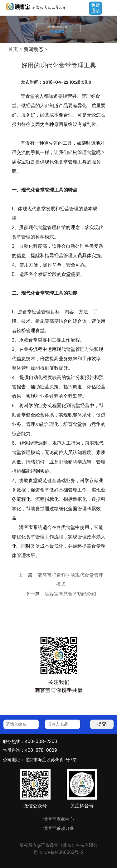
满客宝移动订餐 (59, 828)
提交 (102, 724)
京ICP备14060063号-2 (61, 853)
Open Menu (109, 8)
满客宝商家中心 (59, 819)
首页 (13, 49)
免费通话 (95, 8)
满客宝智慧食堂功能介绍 (70, 594)
